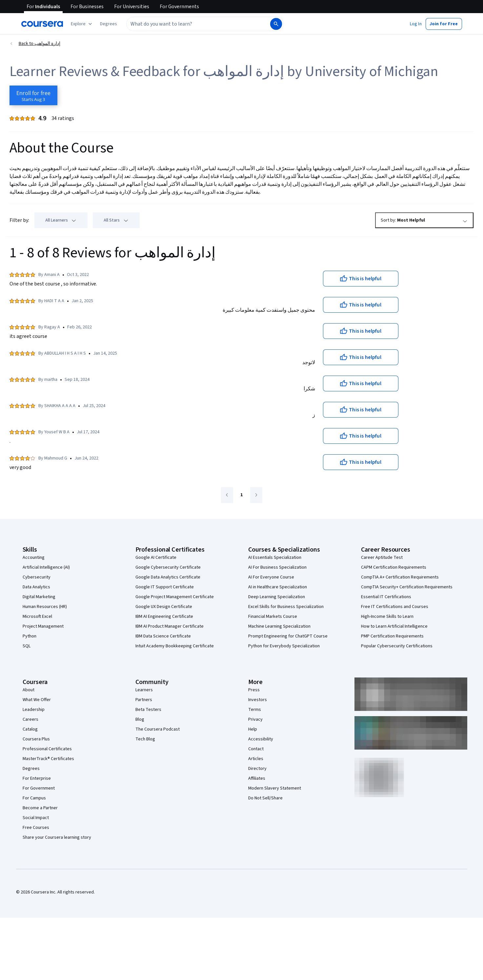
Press (254, 690)
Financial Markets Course (273, 617)
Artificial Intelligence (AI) (46, 567)
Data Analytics (36, 587)
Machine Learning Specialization (279, 626)
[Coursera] (42, 24)
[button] (109, 24)
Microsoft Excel (37, 617)
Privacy (255, 719)
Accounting (34, 558)
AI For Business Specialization (277, 567)
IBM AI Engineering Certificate (164, 617)
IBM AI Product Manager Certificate (170, 626)
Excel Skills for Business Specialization (286, 607)
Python (30, 636)
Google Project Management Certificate (175, 597)
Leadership (34, 710)
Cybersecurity (37, 577)
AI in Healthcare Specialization (278, 587)
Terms (255, 710)
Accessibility (261, 739)
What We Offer (37, 700)
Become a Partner (40, 808)
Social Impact (36, 818)
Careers (30, 719)
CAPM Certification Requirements (394, 567)
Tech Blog (145, 739)
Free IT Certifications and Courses (395, 607)
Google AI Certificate (156, 558)
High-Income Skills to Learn (387, 617)
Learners (144, 690)
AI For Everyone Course (271, 577)
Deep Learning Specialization (277, 597)
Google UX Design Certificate (164, 607)
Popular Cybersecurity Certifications (397, 646)
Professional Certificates (47, 749)
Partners (144, 700)
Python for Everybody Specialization (284, 646)
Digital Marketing (39, 597)
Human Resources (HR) (45, 607)
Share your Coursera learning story (57, 837)
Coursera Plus (36, 739)
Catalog (30, 729)
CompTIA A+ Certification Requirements (400, 577)
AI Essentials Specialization (275, 558)
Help (253, 729)
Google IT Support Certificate (165, 587)
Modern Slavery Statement (275, 788)
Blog (140, 719)
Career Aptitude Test (382, 558)
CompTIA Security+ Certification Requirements (407, 587)
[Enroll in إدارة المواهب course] (33, 95)
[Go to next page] (256, 495)
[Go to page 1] (242, 495)
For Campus (34, 798)
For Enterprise (37, 778)
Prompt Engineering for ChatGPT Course (288, 636)
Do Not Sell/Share (265, 798)
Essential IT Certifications (386, 597)
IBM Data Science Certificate (163, 636)
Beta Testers (148, 710)
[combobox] (198, 24)
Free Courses (36, 828)
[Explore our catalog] (82, 24)
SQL (27, 646)
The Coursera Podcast (158, 729)
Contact (256, 749)
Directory (257, 769)
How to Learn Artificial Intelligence (394, 626)
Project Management (43, 626)
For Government (39, 788)
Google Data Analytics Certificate (168, 577)
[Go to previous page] (227, 495)
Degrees (31, 769)
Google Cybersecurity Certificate (168, 567)
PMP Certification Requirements (392, 636)
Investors (258, 700)
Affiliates (257, 778)
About (29, 690)
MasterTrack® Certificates (48, 759)
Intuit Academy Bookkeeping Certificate (175, 646)
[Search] (276, 24)
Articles (256, 759)
